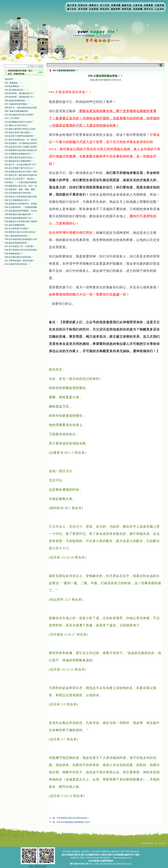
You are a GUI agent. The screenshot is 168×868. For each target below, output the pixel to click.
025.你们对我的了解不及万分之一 (20, 168)
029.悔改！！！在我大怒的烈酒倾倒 (21, 182)
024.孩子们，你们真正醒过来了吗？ (21, 165)
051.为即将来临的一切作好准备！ (20, 261)
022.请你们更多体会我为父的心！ (20, 158)
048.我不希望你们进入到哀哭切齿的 (21, 250)
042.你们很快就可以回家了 (17, 229)
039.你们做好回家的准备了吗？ (19, 218)
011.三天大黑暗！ (13, 118)
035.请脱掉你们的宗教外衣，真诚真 (21, 204)
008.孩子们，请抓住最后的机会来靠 (21, 108)
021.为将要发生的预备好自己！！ (20, 154)
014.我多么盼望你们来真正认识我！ (21, 129)
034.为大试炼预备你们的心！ (18, 200)
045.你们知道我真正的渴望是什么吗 (21, 239)
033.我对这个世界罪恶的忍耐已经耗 (21, 197)
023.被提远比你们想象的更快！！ (20, 161)
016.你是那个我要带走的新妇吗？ (20, 136)
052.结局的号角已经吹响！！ (18, 264)
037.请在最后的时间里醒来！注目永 (21, 211)
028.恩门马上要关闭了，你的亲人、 (21, 179)
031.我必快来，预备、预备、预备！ (21, 189)
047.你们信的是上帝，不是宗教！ (20, 246)
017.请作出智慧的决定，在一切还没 (21, 140)
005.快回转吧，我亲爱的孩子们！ (20, 97)
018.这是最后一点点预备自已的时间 (21, 143)
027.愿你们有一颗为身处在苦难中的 (21, 175)
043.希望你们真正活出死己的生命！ (21, 232)
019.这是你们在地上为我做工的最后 (21, 147)
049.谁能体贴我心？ (14, 254)
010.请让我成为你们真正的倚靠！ (20, 115)
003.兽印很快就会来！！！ (17, 90)
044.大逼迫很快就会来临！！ (18, 236)
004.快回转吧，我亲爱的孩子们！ (20, 93)
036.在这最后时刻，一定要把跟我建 (21, 207)
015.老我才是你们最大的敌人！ (19, 132)
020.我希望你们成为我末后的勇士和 (21, 150)
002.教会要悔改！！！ (15, 86)
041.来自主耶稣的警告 (15, 225)
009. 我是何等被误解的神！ (17, 111)
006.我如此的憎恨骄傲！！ (17, 101)
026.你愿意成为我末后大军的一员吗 (21, 172)
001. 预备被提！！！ (14, 83)
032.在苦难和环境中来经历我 (18, 193)
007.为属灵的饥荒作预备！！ (18, 104)
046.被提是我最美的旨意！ (17, 243)
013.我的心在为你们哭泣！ (17, 125)
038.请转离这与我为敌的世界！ (19, 214)
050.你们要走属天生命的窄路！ (19, 257)
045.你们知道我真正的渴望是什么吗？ (74, 822)
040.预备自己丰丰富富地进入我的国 (21, 221)
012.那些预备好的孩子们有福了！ (20, 122)
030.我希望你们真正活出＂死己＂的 (21, 186)
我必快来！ (10, 79)
